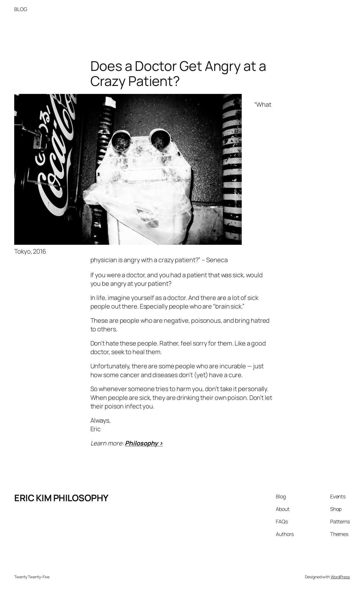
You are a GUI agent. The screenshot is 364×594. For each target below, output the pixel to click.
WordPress (340, 577)
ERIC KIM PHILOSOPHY (61, 498)
